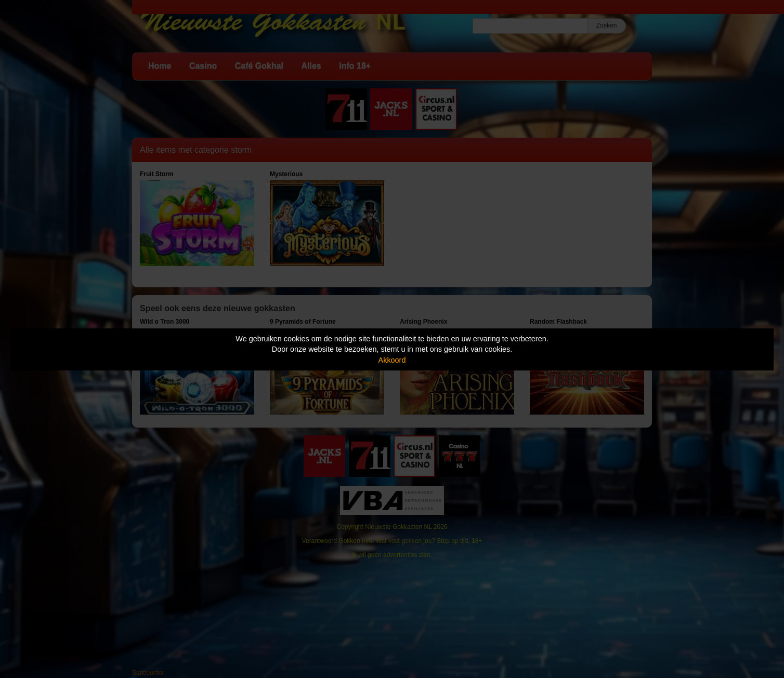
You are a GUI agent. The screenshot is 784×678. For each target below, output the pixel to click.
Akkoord (392, 360)
